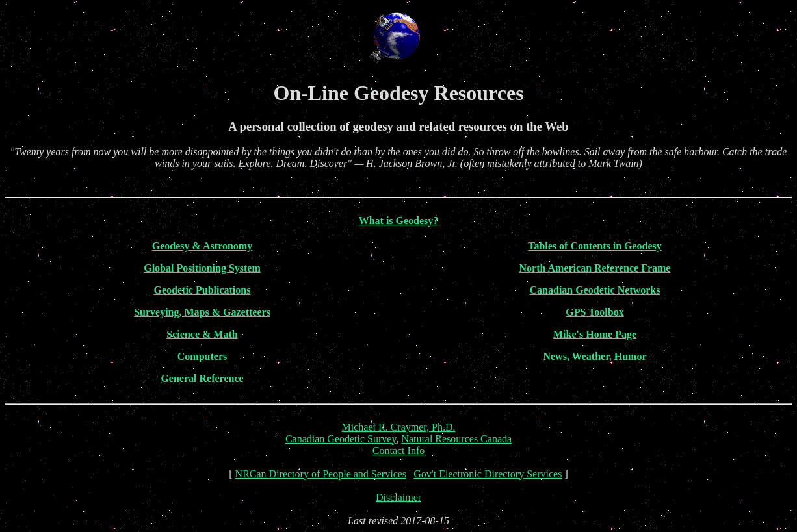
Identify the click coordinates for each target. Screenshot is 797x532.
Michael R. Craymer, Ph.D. (399, 427)
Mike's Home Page (595, 334)
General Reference (202, 378)
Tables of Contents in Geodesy (595, 246)
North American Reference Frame (595, 268)
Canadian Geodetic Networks (595, 290)
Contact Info (398, 450)
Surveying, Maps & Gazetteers (202, 312)
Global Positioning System (202, 268)
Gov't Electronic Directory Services (488, 474)
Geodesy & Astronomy (202, 246)
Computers (202, 356)
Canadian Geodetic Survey (341, 439)
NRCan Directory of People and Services (321, 474)
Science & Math (202, 334)
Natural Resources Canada (456, 439)
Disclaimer (398, 497)
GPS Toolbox (594, 312)
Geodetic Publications (203, 290)
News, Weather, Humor (594, 356)
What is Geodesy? (399, 221)
